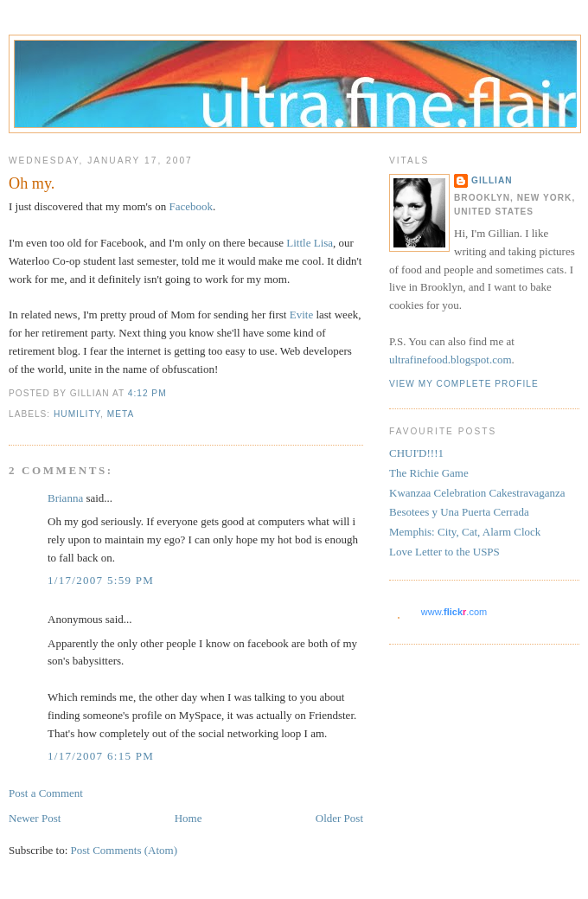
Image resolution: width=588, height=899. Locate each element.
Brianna (65, 498)
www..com (454, 612)
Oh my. (32, 183)
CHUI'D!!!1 (416, 453)
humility (77, 414)
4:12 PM (147, 393)
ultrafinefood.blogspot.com (451, 360)
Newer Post (35, 818)
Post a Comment (46, 793)
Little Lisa (310, 243)
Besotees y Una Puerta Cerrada (459, 512)
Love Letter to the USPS (444, 552)
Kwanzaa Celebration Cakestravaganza (477, 493)
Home (189, 818)
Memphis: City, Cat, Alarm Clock (465, 532)
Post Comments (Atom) (125, 850)
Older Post (339, 818)
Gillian (492, 180)
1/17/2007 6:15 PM (101, 756)
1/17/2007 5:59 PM (101, 580)
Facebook (191, 206)
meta (121, 414)
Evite (301, 315)
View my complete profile (464, 384)
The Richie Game (429, 473)
